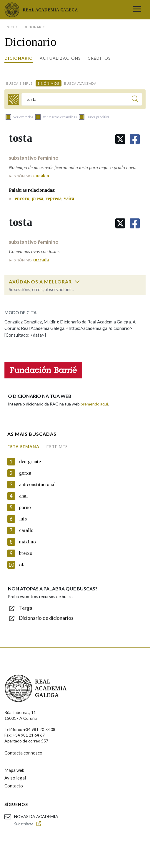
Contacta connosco (23, 753)
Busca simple (19, 83)
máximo (27, 542)
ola (22, 565)
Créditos (99, 58)
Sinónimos (48, 83)
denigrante (30, 461)
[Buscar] (135, 100)
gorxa (25, 473)
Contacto (14, 786)
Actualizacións (60, 58)
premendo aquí (94, 404)
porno (25, 507)
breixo (26, 553)
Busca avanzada (80, 83)
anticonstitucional (37, 484)
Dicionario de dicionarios (46, 618)
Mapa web (14, 770)
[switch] (77, 282)
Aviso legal (15, 778)
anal (23, 496)
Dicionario (19, 58)
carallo (26, 530)
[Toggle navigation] (137, 10)
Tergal (26, 608)
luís (23, 519)
